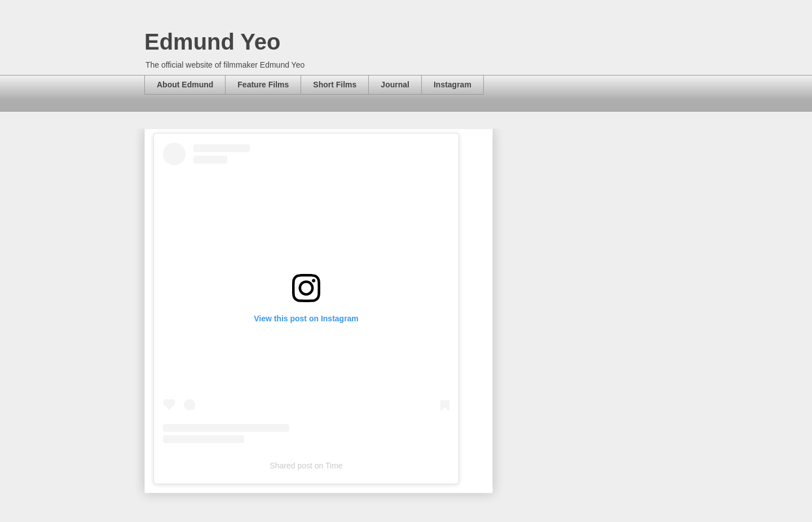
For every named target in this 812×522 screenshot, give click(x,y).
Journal (395, 85)
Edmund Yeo (213, 42)
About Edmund (185, 85)
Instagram (453, 85)
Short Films (335, 85)
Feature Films (263, 85)
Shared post (291, 466)
